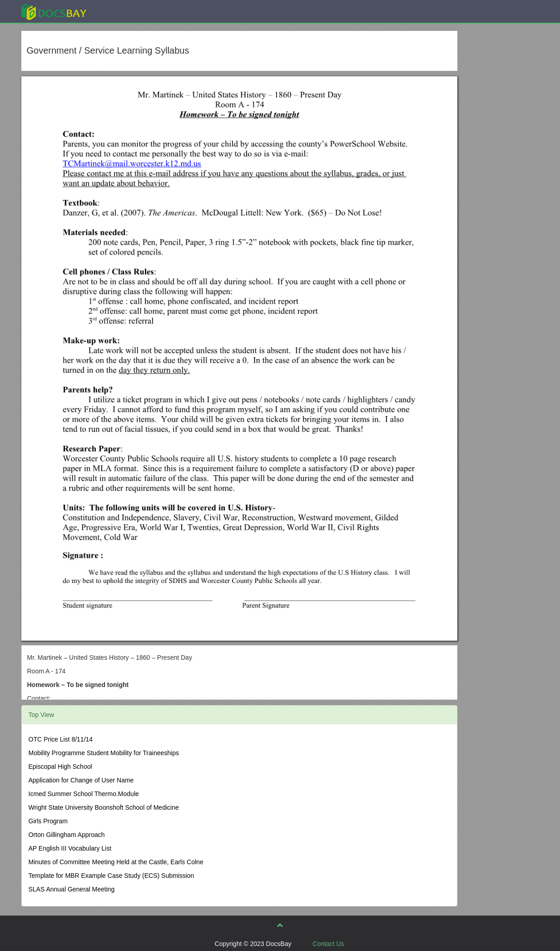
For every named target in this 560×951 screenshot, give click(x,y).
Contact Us (328, 944)
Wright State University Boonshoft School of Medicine (104, 807)
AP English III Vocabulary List (70, 848)
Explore (122, 11)
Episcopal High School (60, 767)
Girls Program (48, 821)
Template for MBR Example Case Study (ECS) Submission (112, 876)
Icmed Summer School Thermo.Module (84, 794)
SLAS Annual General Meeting (72, 889)
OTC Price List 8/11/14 (61, 739)
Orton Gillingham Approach (67, 835)
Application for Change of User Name (81, 780)
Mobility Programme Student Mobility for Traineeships (104, 753)
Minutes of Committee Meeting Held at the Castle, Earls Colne (116, 862)
